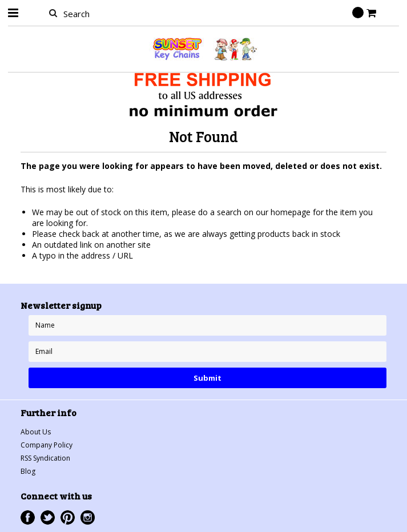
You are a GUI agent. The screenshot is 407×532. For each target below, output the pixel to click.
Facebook (28, 517)
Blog (28, 471)
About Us (36, 432)
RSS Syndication (45, 458)
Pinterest (68, 517)
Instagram (88, 517)
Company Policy (47, 445)
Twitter (48, 517)
